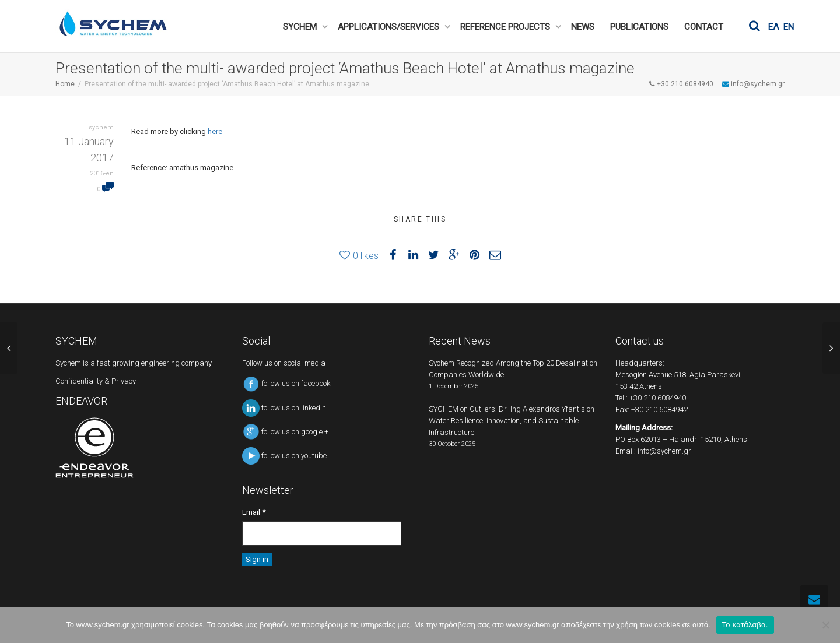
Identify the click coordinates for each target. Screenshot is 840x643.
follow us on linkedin (284, 408)
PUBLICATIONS (639, 27)
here (215, 131)
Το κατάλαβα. (745, 625)
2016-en (102, 173)
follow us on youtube (284, 456)
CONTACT (704, 27)
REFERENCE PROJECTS (506, 27)
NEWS (583, 27)
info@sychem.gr (664, 451)
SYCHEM (301, 27)
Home (65, 84)
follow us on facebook (286, 383)
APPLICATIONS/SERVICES (390, 27)
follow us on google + (285, 432)
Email (254, 512)
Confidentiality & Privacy (96, 381)
